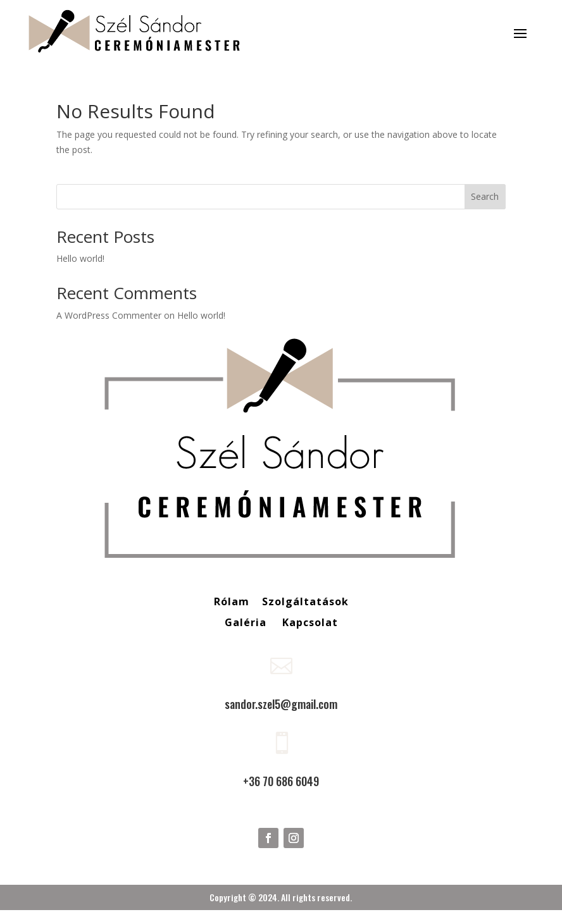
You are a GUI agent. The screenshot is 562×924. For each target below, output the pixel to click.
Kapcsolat (310, 622)
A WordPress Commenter (109, 315)
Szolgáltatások (305, 601)
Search (485, 196)
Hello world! (80, 258)
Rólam (232, 601)
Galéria (247, 622)
